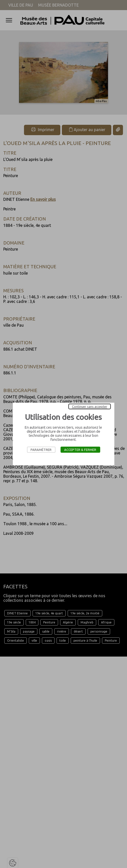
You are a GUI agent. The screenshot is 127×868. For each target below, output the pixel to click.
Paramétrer (41, 450)
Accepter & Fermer (80, 450)
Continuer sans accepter (90, 406)
